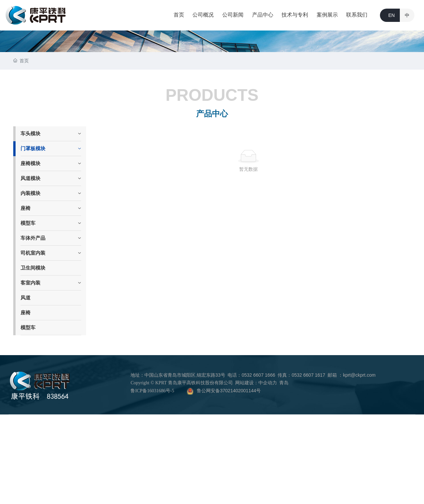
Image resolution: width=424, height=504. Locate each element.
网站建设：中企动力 (256, 383)
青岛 (284, 383)
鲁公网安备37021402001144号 (229, 391)
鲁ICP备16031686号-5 (152, 391)
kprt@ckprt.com (359, 375)
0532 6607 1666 (258, 375)
